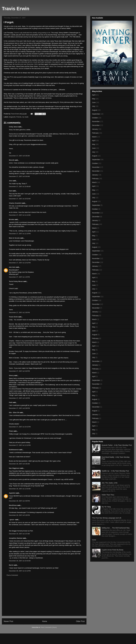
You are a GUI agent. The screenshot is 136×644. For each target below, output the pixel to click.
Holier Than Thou (108, 495)
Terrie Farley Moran (16, 281)
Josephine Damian (16, 538)
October (95, 118)
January (95, 129)
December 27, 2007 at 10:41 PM (20, 427)
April (94, 95)
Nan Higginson (14, 468)
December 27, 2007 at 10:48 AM (20, 186)
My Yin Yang (106, 507)
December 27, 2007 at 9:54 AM (19, 176)
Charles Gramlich (15, 203)
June (94, 102)
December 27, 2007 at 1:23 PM (19, 277)
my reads (25, 117)
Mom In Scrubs (14, 238)
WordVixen (13, 505)
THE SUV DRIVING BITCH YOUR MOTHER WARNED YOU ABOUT (37, 62)
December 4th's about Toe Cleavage (51, 66)
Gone (94, 540)
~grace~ (12, 520)
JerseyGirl (34, 508)
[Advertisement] (44, 598)
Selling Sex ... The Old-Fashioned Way (116, 528)
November (96, 121)
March (94, 137)
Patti (11, 402)
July (94, 106)
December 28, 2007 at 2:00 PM (19, 501)
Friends (19, 117)
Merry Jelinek (19, 69)
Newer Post (8, 621)
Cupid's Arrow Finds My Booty (113, 550)
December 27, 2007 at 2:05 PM (19, 312)
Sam (11, 191)
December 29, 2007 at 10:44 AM (20, 561)
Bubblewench (8, 90)
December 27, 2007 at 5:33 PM (19, 398)
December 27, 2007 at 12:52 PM (20, 263)
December (96, 125)
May (94, 99)
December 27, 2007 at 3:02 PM (19, 371)
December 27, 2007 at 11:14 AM (20, 215)
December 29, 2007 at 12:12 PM (20, 571)
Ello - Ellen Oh (14, 412)
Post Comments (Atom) (49, 627)
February (95, 133)
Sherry (11, 375)
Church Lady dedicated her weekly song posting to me (32, 33)
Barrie (11, 565)
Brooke (12, 219)
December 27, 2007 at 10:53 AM (20, 199)
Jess (11, 181)
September (96, 114)
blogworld (12, 117)
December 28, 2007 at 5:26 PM (19, 515)
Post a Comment (12, 575)
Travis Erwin (16, 9)
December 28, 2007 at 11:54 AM (20, 489)
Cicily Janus (13, 127)
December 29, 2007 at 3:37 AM (19, 534)
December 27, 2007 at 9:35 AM (19, 156)
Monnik (12, 160)
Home (45, 621)
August (95, 110)
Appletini (12, 493)
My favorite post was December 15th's (25, 64)
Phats (11, 431)
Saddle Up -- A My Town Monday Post (115, 471)
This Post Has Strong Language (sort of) (107, 518)
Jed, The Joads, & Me (110, 483)
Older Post (80, 621)
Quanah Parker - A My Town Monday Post (117, 445)
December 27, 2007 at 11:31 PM (20, 445)
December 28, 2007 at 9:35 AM (19, 464)
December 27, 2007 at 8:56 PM (19, 408)
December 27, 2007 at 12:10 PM (20, 234)
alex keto (12, 267)
